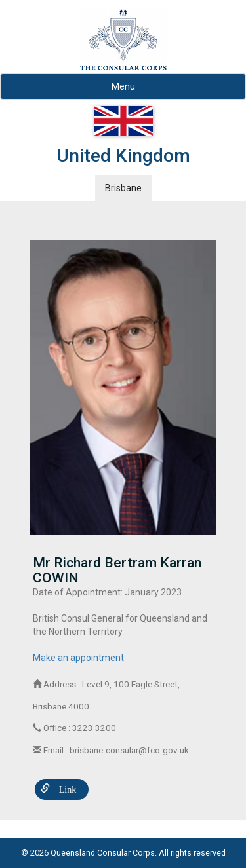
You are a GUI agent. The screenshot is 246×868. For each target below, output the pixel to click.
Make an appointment (78, 658)
